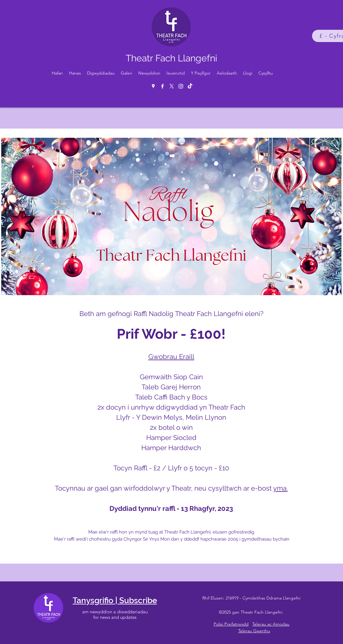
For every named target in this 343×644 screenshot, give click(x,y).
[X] (172, 86)
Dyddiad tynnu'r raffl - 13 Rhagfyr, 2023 (171, 508)
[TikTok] (190, 86)
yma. (280, 488)
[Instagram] (181, 86)
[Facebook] (162, 86)
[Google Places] (153, 86)
